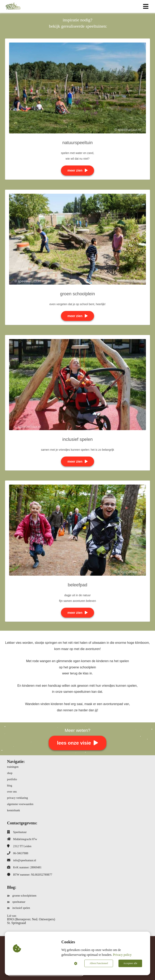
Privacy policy (122, 955)
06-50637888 (21, 853)
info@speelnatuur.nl (25, 860)
